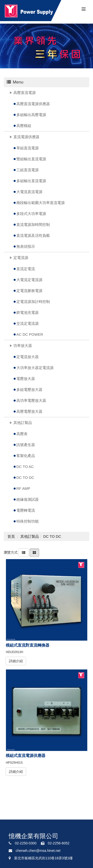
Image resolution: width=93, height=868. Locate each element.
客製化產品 (26, 456)
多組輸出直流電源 (31, 181)
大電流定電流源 (29, 280)
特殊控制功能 (28, 521)
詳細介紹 (16, 661)
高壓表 (22, 434)
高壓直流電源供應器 (33, 104)
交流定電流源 (28, 323)
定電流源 (21, 258)
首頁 (11, 536)
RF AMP (23, 488)
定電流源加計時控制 (33, 302)
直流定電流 (26, 269)
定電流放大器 (28, 357)
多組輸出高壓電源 (31, 115)
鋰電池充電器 (28, 312)
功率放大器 (23, 346)
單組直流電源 (28, 148)
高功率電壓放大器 (31, 400)
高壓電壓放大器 (29, 411)
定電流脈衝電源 (29, 291)
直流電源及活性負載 (33, 235)
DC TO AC (25, 467)
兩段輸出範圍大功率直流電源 (41, 203)
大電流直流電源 (29, 192)
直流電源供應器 (26, 137)
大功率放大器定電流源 (35, 368)
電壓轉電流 (26, 510)
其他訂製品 (23, 423)
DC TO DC (25, 477)
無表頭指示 (26, 246)
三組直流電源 (28, 170)
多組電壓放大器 (29, 390)
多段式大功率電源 (31, 214)
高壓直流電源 (25, 93)
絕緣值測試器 (28, 499)
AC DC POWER (30, 334)
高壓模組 (24, 126)
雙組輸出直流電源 (31, 159)
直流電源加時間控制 (33, 225)
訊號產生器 (26, 445)
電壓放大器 (26, 379)
